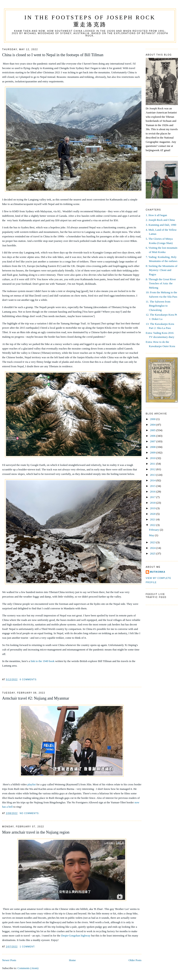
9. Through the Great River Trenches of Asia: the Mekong (161, 283)
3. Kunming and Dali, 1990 (161, 225)
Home (72, 960)
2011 (153, 464)
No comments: (30, 813)
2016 (153, 492)
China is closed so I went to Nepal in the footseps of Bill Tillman (53, 55)
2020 (153, 514)
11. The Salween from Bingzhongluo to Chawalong (158, 306)
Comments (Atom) (28, 968)
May (152, 535)
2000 (153, 419)
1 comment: (28, 947)
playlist (31, 784)
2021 (153, 519)
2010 (153, 458)
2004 (153, 425)
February (154, 530)
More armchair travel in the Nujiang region (36, 832)
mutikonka (158, 572)
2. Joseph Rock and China (160, 220)
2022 (153, 525)
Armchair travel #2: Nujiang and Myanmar (36, 698)
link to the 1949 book (43, 661)
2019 (153, 508)
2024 (153, 548)
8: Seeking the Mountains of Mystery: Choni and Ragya (161, 270)
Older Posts (135, 960)
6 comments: (28, 680)
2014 (153, 480)
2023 (153, 542)
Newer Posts (9, 960)
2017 (153, 497)
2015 (153, 486)
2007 (153, 441)
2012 (153, 469)
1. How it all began (156, 215)
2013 (153, 475)
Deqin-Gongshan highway (76, 936)
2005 (153, 430)
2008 (153, 447)
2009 (153, 452)
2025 (153, 553)
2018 (153, 503)
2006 (153, 436)
